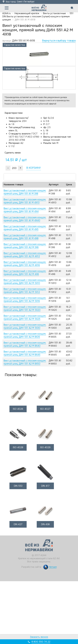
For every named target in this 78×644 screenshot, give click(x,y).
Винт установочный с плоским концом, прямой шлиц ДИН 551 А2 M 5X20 (25, 308)
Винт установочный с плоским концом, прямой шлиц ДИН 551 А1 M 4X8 (25, 237)
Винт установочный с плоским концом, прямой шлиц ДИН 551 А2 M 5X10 (25, 282)
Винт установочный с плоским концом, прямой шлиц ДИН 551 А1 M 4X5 (25, 228)
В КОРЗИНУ (33, 168)
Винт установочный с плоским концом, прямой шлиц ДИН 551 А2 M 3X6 (25, 246)
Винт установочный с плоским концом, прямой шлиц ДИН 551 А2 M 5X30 (25, 326)
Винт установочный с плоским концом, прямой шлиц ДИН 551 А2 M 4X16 (25, 264)
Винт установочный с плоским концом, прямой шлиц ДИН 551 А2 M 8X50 (25, 362)
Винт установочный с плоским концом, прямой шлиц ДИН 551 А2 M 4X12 (25, 255)
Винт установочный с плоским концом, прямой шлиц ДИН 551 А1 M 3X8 (25, 192)
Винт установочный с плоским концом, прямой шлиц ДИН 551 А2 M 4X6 (25, 273)
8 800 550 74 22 (41, 642)
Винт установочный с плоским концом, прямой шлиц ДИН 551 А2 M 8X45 (25, 353)
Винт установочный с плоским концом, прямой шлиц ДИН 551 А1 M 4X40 (25, 219)
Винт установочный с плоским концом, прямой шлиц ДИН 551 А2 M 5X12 (25, 291)
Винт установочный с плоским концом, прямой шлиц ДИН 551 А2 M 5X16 (25, 299)
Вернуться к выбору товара (59, 41)
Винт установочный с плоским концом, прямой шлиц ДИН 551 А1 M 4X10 (25, 201)
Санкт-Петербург (26, 2)
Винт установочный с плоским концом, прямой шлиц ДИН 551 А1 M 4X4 (25, 210)
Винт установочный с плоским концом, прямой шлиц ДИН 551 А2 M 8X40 (25, 344)
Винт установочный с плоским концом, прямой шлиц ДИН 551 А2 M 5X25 (25, 317)
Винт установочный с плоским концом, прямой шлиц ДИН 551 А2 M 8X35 (25, 335)
